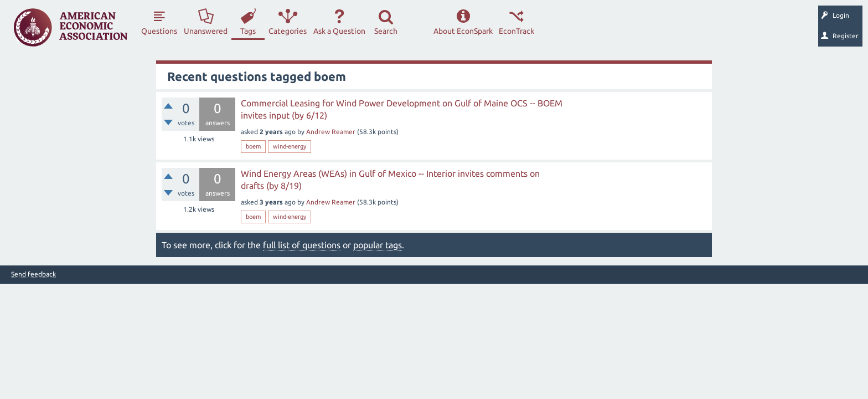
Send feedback (33, 274)
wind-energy (290, 146)
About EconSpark (463, 31)
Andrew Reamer (331, 132)
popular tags (378, 245)
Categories (288, 31)
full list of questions (302, 245)
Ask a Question (339, 31)
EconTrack (516, 31)
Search (386, 31)
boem (253, 146)
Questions (159, 31)
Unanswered (206, 31)
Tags (248, 31)
